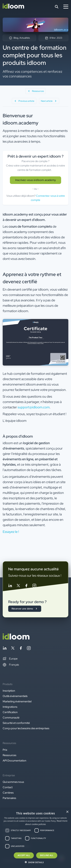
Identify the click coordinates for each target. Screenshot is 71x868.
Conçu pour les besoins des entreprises (26, 728)
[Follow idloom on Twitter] (18, 586)
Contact (8, 787)
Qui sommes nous (13, 782)
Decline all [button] (47, 855)
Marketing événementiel (17, 701)
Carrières (8, 793)
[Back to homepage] (16, 639)
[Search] (57, 7)
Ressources (9, 755)
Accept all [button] (24, 855)
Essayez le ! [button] (11, 532)
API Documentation (14, 761)
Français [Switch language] (11, 665)
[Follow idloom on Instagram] (34, 586)
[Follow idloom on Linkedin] (10, 586)
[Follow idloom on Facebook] (26, 586)
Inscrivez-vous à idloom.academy (35, 180)
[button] (10, 659)
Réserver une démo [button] (25, 609)
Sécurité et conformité (16, 723)
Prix (5, 750)
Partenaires (9, 798)
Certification (10, 712)
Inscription (9, 691)
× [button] (67, 812)
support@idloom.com (34, 407)
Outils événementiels (15, 696)
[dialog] (35, 838)
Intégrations (10, 707)
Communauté (11, 718)
